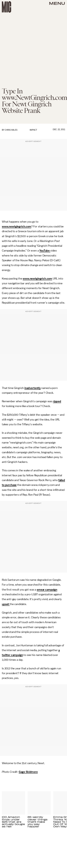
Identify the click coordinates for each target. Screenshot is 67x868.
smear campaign (47, 590)
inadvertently (33, 388)
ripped (57, 401)
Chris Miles (11, 130)
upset (6, 604)
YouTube (45, 251)
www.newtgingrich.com (17, 226)
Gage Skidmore (28, 772)
